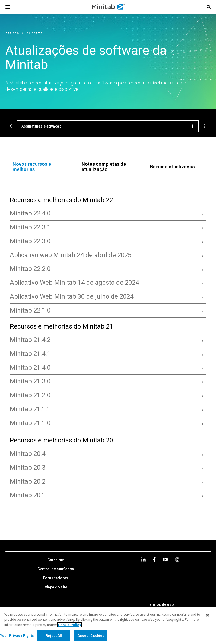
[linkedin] (143, 559)
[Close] (207, 615)
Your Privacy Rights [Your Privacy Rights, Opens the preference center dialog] (17, 636)
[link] (56, 560)
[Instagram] (177, 560)
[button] (209, 7)
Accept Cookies (91, 636)
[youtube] (165, 560)
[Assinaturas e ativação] (108, 126)
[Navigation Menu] (8, 7)
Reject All (54, 636)
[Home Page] (109, 7)
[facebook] (154, 559)
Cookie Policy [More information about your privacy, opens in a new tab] (70, 625)
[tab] (42, 167)
